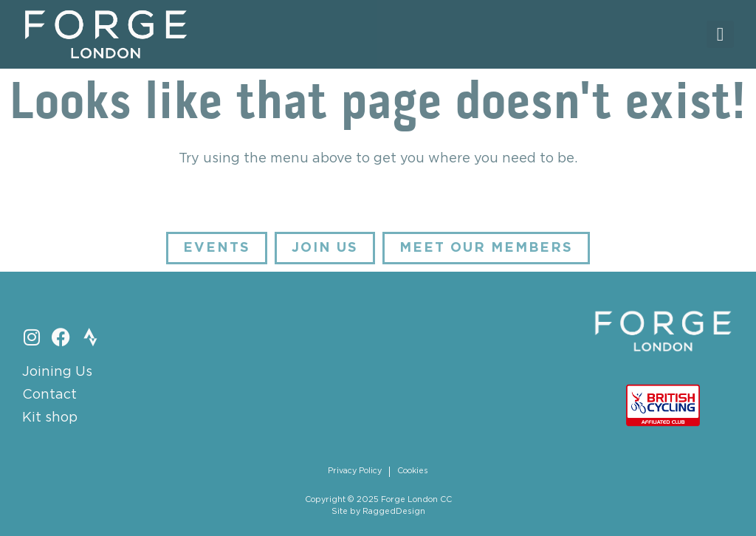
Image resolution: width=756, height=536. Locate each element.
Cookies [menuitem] (413, 471)
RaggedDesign (394, 512)
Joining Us (57, 372)
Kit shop (50, 418)
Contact (49, 395)
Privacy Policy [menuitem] (355, 471)
